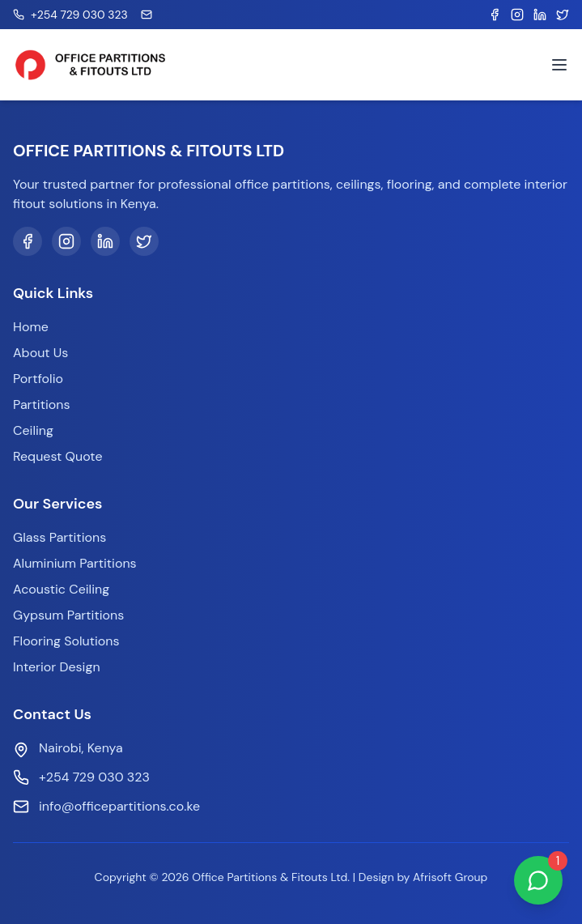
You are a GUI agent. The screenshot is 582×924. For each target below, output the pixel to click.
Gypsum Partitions (68, 615)
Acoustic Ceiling (61, 589)
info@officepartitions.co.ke (119, 806)
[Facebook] (28, 241)
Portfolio (38, 379)
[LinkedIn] (105, 241)
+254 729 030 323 (94, 777)
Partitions (41, 405)
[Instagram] (66, 241)
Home (31, 327)
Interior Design (57, 667)
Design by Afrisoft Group (423, 877)
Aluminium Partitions (75, 563)
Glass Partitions (59, 537)
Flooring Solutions (66, 641)
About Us (40, 353)
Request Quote (57, 456)
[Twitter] (144, 241)
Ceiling (33, 430)
